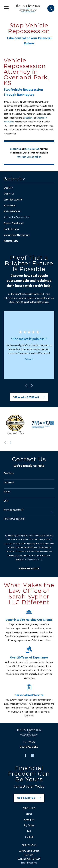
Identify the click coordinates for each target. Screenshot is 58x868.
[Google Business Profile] (33, 755)
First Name (9, 473)
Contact (29, 837)
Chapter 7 (29, 118)
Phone (7, 492)
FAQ (29, 831)
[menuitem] (29, 188)
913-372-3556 (29, 747)
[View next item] (32, 385)
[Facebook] (25, 755)
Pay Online (29, 825)
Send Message (29, 568)
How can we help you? (14, 519)
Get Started (29, 798)
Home (29, 814)
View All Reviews (29, 397)
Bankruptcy (29, 820)
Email (6, 501)
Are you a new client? (13, 510)
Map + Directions (29, 863)
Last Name (9, 482)
